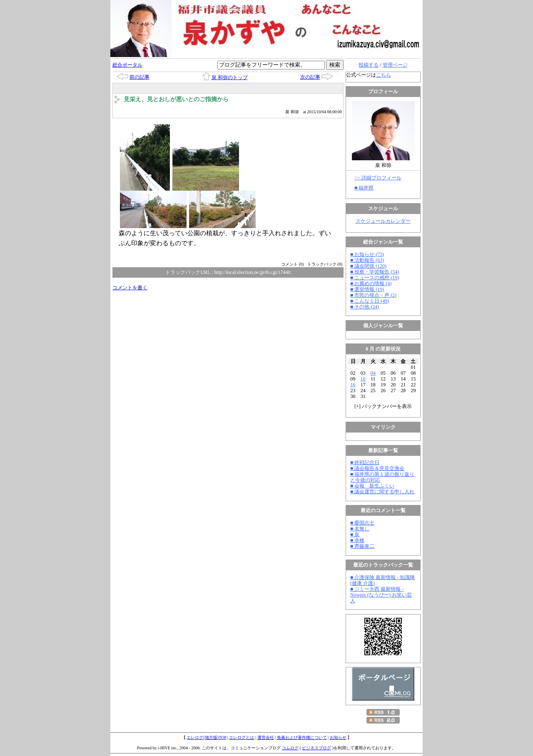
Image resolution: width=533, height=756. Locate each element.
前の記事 (139, 77)
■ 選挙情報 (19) (367, 289)
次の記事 (310, 77)
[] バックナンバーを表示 (383, 406)
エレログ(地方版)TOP (206, 737)
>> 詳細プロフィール (378, 178)
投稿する (369, 65)
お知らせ (338, 737)
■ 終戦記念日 (365, 463)
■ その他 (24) (365, 307)
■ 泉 (355, 535)
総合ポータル (127, 65)
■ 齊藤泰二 (362, 546)
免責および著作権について (302, 737)
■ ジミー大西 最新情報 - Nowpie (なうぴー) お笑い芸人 (381, 595)
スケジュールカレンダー (383, 221)
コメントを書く (130, 288)
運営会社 (266, 737)
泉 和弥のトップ (230, 77)
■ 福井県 (364, 188)
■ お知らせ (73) (367, 254)
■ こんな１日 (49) (370, 301)
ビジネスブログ (316, 748)
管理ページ (395, 65)
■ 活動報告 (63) (367, 260)
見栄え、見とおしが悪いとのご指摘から (176, 99)
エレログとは (242, 737)
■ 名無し (360, 529)
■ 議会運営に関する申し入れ (382, 492)
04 (373, 373)
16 (353, 385)
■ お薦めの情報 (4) (371, 283)
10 (363, 379)
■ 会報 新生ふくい (372, 486)
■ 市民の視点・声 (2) (373, 295)
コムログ (290, 748)
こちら (384, 75)
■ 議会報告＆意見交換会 (377, 468)
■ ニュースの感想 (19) (375, 278)
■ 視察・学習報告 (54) (375, 272)
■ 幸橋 (357, 540)
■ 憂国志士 (362, 523)
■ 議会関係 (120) (368, 266)
